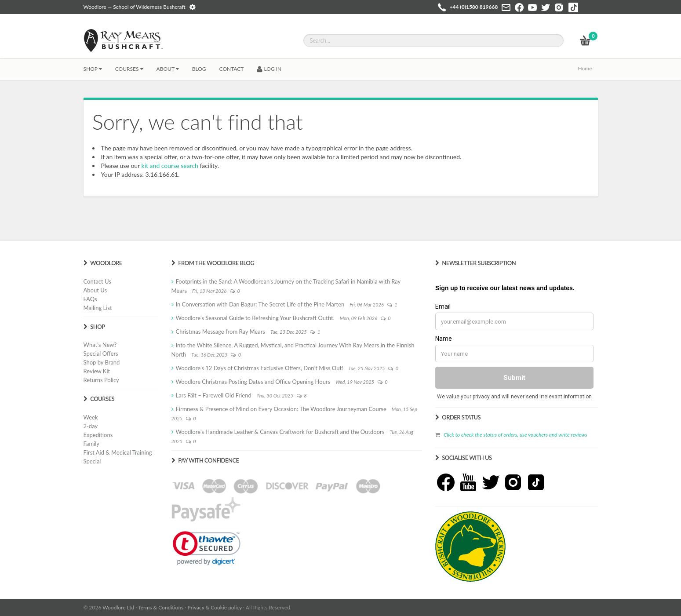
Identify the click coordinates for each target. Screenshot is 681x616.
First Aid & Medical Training (118, 452)
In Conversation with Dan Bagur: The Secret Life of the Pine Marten (260, 304)
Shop (93, 69)
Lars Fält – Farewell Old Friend (214, 395)
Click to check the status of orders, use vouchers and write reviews (515, 435)
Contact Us (97, 281)
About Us (95, 290)
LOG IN (269, 69)
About (168, 69)
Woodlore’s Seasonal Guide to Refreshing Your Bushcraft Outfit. (255, 318)
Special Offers (101, 354)
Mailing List (98, 308)
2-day (91, 426)
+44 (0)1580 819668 (474, 7)
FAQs (90, 299)
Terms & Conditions (161, 607)
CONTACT (232, 69)
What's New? (100, 345)
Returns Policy (101, 380)
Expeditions (98, 435)
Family (91, 444)
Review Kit (97, 371)
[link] (207, 548)
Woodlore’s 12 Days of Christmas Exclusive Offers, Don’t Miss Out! (260, 368)
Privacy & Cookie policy (215, 607)
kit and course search (170, 166)
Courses (129, 69)
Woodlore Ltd (118, 607)
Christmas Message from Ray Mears (220, 332)
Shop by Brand (102, 362)
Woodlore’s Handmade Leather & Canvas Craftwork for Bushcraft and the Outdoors (280, 432)
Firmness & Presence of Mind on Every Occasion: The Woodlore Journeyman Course (281, 409)
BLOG (199, 69)
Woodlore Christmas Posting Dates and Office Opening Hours (253, 382)
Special (92, 461)
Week (91, 417)
